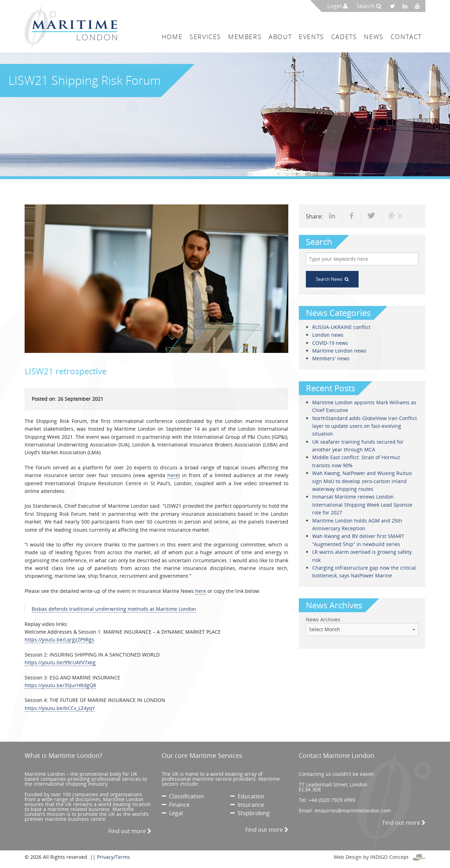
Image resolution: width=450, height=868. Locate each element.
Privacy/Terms (114, 857)
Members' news (331, 358)
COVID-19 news (330, 343)
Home (172, 37)
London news (328, 335)
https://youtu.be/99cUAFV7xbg (60, 662)
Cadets (344, 37)
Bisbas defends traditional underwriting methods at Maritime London (114, 609)
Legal (172, 813)
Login (337, 6)
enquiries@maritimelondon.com (353, 810)
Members (245, 37)
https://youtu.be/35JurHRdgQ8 (60, 685)
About (280, 37)
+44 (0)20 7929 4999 (332, 800)
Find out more (130, 831)
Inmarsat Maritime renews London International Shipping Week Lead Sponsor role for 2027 (362, 505)
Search (369, 6)
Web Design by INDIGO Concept (380, 857)
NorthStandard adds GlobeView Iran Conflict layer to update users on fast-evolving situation (365, 426)
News (374, 37)
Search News (332, 279)
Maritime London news (339, 351)
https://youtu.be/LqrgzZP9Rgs (59, 639)
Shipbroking (250, 813)
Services (205, 37)
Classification (183, 796)
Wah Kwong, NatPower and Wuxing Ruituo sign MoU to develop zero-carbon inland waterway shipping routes (362, 481)
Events (311, 37)
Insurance (247, 805)
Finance (176, 805)
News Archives (323, 619)
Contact (406, 37)
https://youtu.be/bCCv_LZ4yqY (60, 708)
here (173, 475)
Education (247, 796)
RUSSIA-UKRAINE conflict (341, 327)
